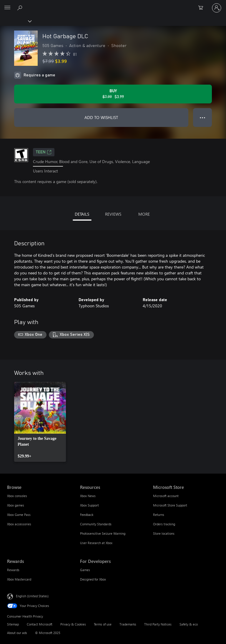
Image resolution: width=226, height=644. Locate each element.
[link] (40, 422)
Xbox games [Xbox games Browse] (16, 505)
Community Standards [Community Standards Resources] (96, 524)
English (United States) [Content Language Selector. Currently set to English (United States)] (32, 596)
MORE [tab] (144, 214)
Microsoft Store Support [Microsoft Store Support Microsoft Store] (170, 505)
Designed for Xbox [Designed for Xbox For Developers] (93, 579)
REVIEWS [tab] (113, 214)
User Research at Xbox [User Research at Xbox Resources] (96, 543)
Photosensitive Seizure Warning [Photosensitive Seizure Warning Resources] (103, 533)
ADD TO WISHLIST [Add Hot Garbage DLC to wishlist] (101, 117)
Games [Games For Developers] (85, 570)
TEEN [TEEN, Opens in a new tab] (44, 152)
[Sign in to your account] (217, 8)
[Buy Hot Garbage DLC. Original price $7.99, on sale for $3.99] (113, 94)
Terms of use (103, 624)
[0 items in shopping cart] (202, 8)
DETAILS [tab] (82, 214)
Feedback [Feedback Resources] (87, 515)
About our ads (17, 633)
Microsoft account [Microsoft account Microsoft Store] (166, 496)
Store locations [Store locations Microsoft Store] (164, 533)
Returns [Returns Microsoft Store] (159, 515)
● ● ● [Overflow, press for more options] (203, 117)
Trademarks (128, 624)
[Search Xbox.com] (21, 8)
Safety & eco (189, 624)
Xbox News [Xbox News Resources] (88, 496)
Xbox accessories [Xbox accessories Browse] (19, 524)
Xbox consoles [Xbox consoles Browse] (17, 496)
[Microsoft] (113, 4)
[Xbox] (15, 21)
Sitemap (13, 624)
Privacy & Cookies (73, 624)
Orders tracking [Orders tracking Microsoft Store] (164, 524)
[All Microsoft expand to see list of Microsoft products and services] (7, 8)
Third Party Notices (158, 624)
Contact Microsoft (40, 624)
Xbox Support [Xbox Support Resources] (89, 505)
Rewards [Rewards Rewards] (13, 570)
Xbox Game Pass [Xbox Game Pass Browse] (19, 515)
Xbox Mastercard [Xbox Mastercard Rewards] (19, 579)
